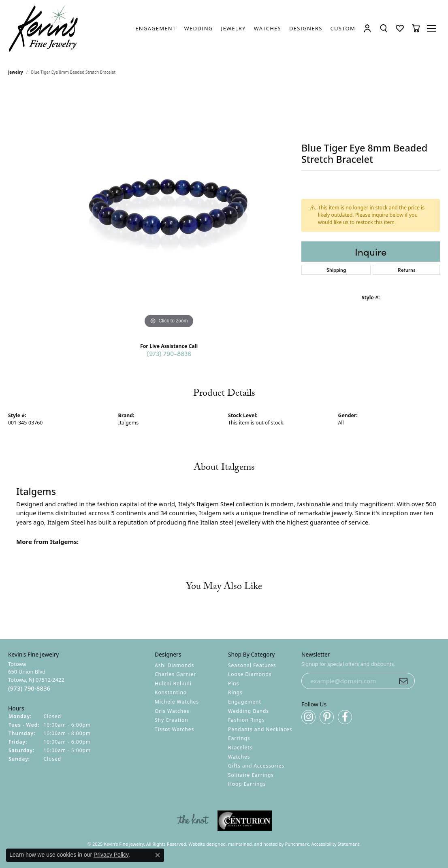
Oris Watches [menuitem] (172, 711)
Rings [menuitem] (235, 692)
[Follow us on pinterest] (327, 717)
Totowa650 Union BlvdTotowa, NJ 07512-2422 (36, 676)
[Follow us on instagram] (308, 717)
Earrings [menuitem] (239, 738)
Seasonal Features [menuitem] (252, 665)
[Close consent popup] (158, 855)
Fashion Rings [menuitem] (246, 720)
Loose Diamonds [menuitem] (250, 674)
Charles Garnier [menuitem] (175, 674)
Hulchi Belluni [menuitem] (173, 684)
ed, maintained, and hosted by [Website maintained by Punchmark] (253, 844)
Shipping (336, 270)
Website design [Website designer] (204, 844)
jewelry (16, 72)
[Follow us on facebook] (345, 717)
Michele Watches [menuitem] (177, 702)
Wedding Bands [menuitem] (249, 711)
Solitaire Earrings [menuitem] (251, 775)
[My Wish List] (400, 28)
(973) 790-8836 (169, 353)
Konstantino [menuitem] (171, 692)
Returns (406, 270)
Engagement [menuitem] (245, 702)
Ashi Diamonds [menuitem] (174, 665)
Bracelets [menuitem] (240, 748)
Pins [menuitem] (234, 684)
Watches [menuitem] (239, 756)
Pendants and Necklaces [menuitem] (260, 729)
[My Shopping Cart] (416, 28)
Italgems (129, 423)
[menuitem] (193, 821)
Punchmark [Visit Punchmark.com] (297, 844)
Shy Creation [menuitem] (172, 720)
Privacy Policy (111, 855)
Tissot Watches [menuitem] (174, 729)
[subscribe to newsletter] (403, 681)
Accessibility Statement (336, 844)
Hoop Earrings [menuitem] (247, 784)
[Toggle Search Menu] (384, 28)
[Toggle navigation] (432, 28)
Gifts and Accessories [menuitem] (256, 766)
